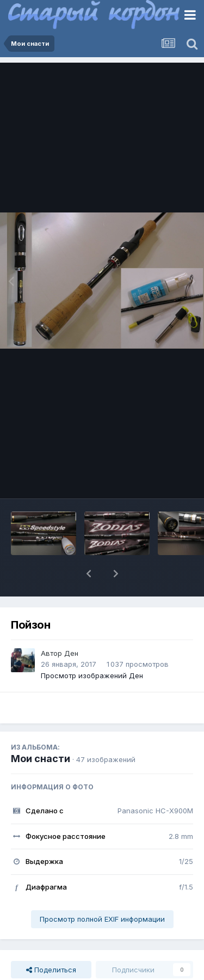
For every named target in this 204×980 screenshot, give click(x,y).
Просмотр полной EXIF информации (102, 919)
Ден (71, 653)
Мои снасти (41, 759)
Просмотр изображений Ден (92, 675)
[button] (89, 574)
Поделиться (51, 970)
